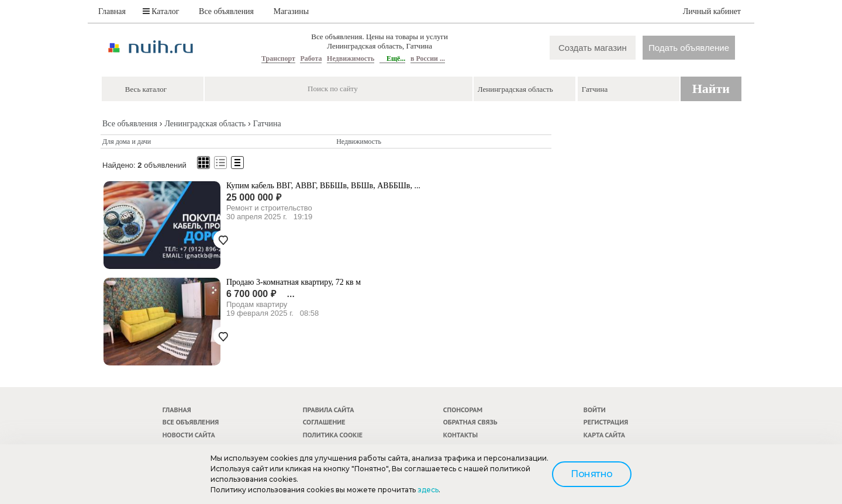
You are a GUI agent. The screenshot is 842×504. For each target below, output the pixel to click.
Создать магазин (593, 48)
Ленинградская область (205, 124)
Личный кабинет (712, 11)
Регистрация (606, 422)
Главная (112, 11)
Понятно (592, 474)
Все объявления (226, 11)
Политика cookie (333, 435)
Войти (595, 410)
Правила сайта (329, 410)
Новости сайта (189, 435)
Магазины (291, 11)
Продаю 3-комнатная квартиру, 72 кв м (294, 282)
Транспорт (278, 58)
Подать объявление (689, 48)
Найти (711, 89)
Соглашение (324, 422)
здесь (428, 490)
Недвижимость (351, 58)
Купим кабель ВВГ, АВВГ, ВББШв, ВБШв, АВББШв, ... (323, 186)
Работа (311, 58)
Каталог (161, 11)
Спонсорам (463, 410)
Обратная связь (470, 422)
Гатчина (267, 124)
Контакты (460, 435)
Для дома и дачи (127, 141)
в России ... (428, 58)
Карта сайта (604, 435)
